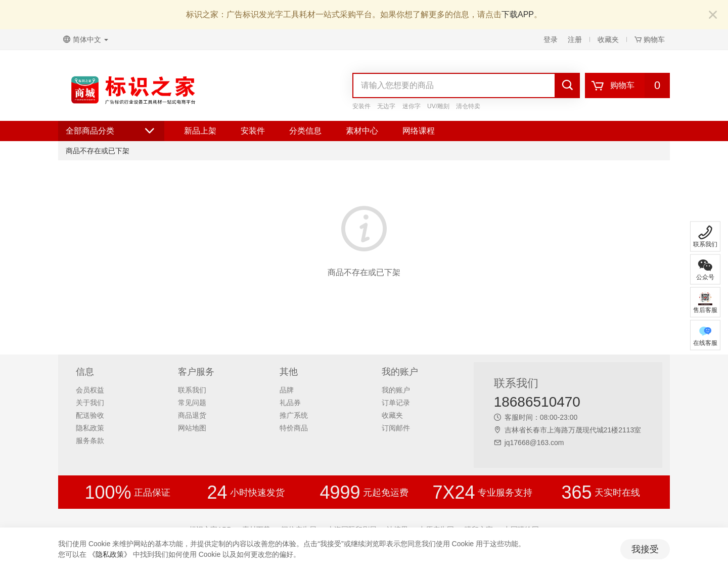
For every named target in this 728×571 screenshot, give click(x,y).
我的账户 (396, 390)
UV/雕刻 (438, 106)
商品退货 (192, 415)
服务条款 (90, 441)
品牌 (287, 390)
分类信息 (305, 131)
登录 (551, 39)
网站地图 (192, 428)
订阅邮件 (396, 428)
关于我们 (90, 403)
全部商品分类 (111, 131)
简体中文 (86, 39)
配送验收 (90, 415)
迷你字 (412, 106)
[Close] (713, 15)
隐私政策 (90, 428)
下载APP (518, 14)
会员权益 (90, 390)
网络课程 (419, 131)
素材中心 (362, 131)
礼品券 (290, 403)
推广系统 (294, 415)
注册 (575, 39)
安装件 (361, 106)
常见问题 (192, 403)
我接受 (645, 549)
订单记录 (396, 403)
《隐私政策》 (110, 554)
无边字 (386, 106)
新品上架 (200, 131)
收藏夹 (608, 39)
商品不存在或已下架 (98, 151)
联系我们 (192, 390)
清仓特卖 (468, 106)
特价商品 (294, 428)
